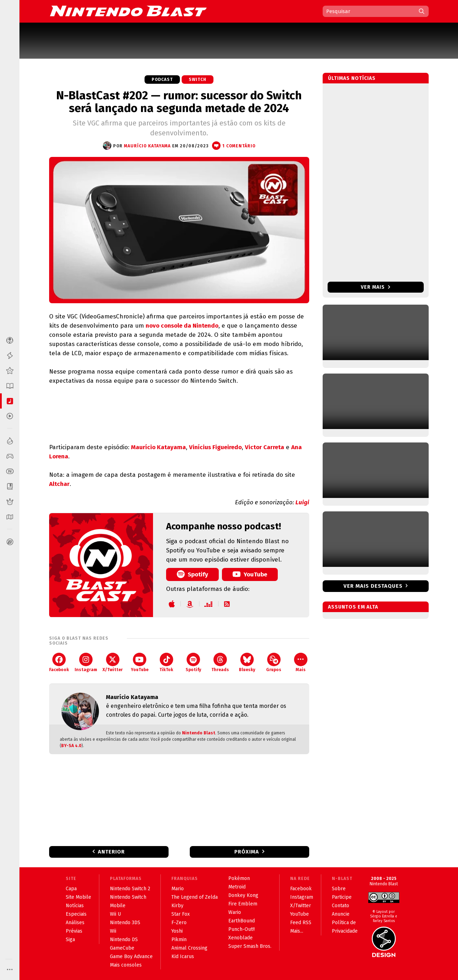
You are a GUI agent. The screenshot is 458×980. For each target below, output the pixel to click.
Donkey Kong (243, 895)
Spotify (192, 574)
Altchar (59, 484)
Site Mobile (78, 897)
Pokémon (239, 878)
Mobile (118, 906)
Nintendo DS (124, 940)
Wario (235, 912)
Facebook (59, 662)
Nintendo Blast (199, 733)
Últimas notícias (352, 78)
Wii (113, 931)
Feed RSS (301, 923)
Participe (342, 897)
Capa (71, 889)
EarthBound (242, 921)
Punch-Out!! (242, 929)
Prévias (74, 931)
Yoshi (177, 931)
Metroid (237, 887)
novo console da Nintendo (182, 326)
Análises (75, 923)
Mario (178, 889)
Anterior (111, 852)
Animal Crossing (189, 948)
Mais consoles (126, 965)
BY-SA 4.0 (71, 746)
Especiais (76, 914)
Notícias (75, 906)
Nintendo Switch (128, 897)
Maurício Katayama (158, 447)
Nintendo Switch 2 (130, 889)
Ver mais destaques (373, 586)
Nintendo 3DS (125, 923)
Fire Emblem (243, 904)
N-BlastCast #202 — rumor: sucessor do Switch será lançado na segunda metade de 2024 (179, 102)
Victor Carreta (265, 447)
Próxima (247, 852)
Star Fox (181, 914)
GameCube (122, 948)
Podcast (162, 80)
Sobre (339, 889)
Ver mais (375, 287)
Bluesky (247, 662)
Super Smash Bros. (250, 946)
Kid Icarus (183, 956)
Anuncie (341, 914)
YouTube (250, 574)
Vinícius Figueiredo (215, 447)
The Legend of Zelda (195, 897)
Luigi (302, 502)
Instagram (86, 662)
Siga (70, 940)
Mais (301, 662)
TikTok (166, 662)
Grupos (274, 662)
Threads (220, 662)
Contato (340, 906)
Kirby (177, 906)
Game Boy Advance (131, 956)
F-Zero (179, 923)
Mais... (297, 931)
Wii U (115, 914)
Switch (198, 80)
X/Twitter (113, 662)
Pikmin (179, 940)
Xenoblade (240, 938)
